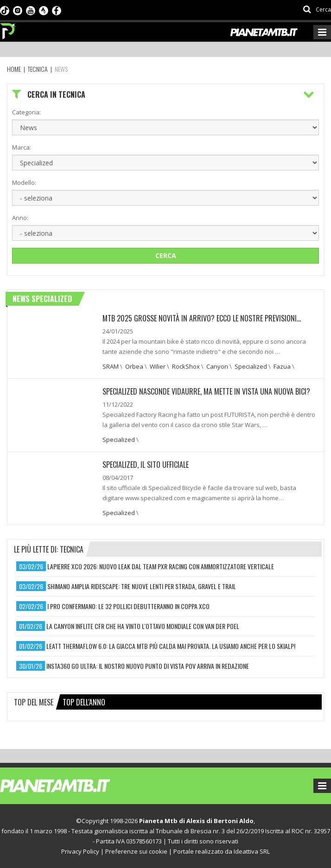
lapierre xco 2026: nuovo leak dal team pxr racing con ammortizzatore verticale (161, 566)
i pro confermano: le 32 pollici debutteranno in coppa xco (128, 606)
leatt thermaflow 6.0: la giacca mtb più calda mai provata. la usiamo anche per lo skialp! (171, 646)
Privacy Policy (80, 851)
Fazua (282, 366)
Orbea (134, 366)
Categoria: (26, 112)
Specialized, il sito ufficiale (146, 465)
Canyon (217, 366)
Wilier (158, 366)
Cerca (166, 255)
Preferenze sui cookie (136, 851)
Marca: (22, 147)
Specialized (251, 366)
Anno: (20, 218)
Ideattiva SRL (252, 851)
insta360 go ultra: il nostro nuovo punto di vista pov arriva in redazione (148, 666)
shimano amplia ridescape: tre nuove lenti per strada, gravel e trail (142, 586)
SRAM (111, 366)
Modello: (24, 182)
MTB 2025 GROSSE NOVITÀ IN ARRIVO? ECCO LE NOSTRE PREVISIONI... (202, 318)
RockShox (186, 366)
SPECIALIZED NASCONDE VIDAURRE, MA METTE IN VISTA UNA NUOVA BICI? (206, 391)
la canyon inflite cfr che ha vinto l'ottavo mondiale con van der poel (143, 626)
